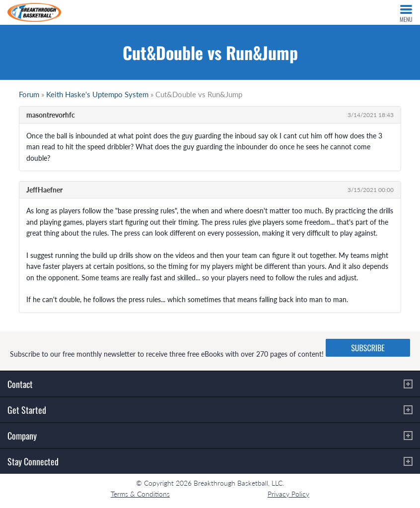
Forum (29, 94)
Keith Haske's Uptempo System (97, 94)
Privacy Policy (288, 494)
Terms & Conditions (140, 494)
